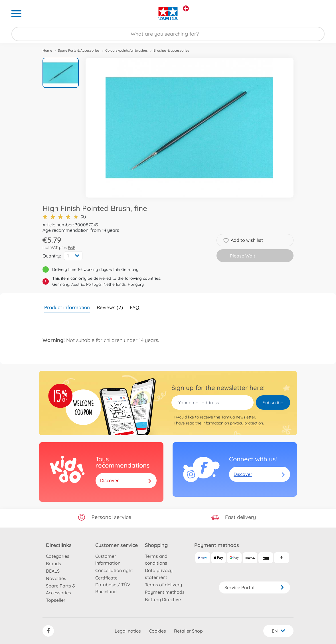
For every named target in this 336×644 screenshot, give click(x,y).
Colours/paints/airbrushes (126, 50)
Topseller (56, 600)
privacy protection (247, 423)
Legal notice (128, 631)
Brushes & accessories (171, 50)
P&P (72, 247)
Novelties (56, 578)
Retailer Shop (188, 631)
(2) (64, 217)
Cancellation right (114, 570)
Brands (53, 563)
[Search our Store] (168, 34)
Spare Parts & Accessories (79, 50)
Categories (58, 556)
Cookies (157, 631)
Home (47, 50)
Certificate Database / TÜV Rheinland (113, 585)
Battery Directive (163, 599)
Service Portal (254, 587)
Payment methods (165, 592)
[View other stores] (186, 8)
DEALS (53, 571)
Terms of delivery (163, 585)
